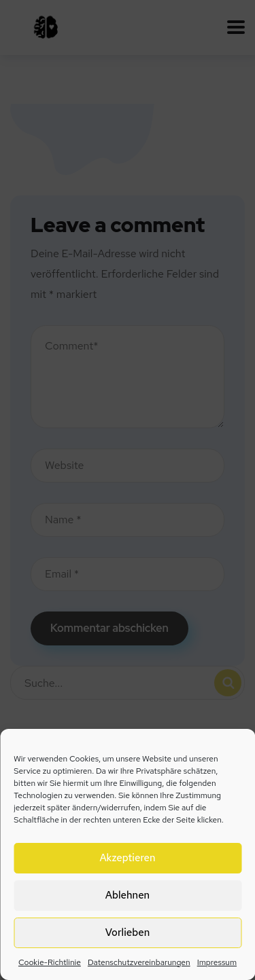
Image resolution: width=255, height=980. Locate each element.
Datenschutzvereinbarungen (139, 962)
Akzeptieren (127, 858)
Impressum (217, 962)
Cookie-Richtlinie (50, 962)
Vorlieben (128, 932)
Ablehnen (128, 895)
